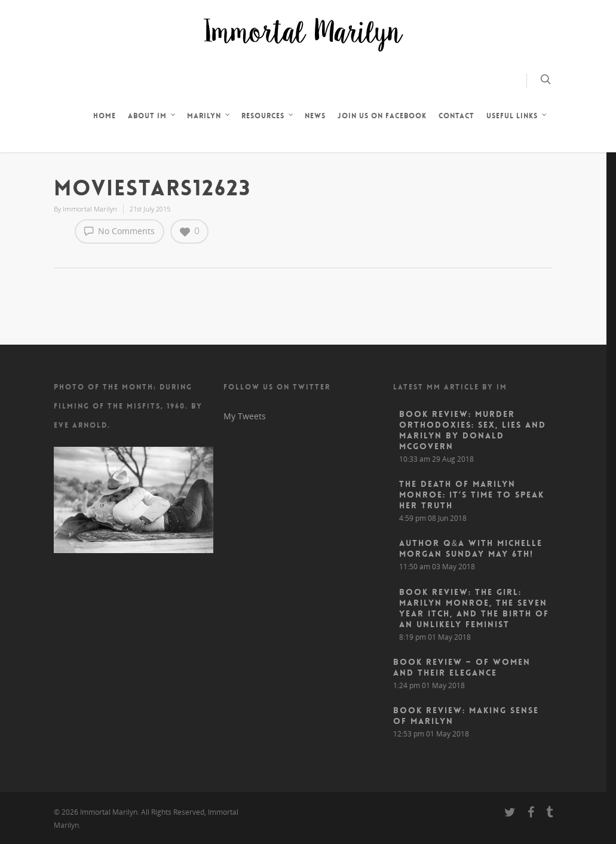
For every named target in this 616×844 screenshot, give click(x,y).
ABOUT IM (152, 117)
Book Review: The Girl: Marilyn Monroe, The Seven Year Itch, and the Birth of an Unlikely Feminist (474, 608)
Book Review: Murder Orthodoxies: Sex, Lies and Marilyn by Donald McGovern (473, 430)
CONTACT (456, 116)
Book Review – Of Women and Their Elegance (462, 667)
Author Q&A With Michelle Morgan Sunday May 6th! (471, 548)
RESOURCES (268, 117)
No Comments (119, 231)
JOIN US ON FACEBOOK (382, 116)
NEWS (315, 116)
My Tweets (245, 416)
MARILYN (209, 117)
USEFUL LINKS (517, 117)
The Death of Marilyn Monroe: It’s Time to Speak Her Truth (472, 495)
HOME (105, 116)
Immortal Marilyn (90, 209)
